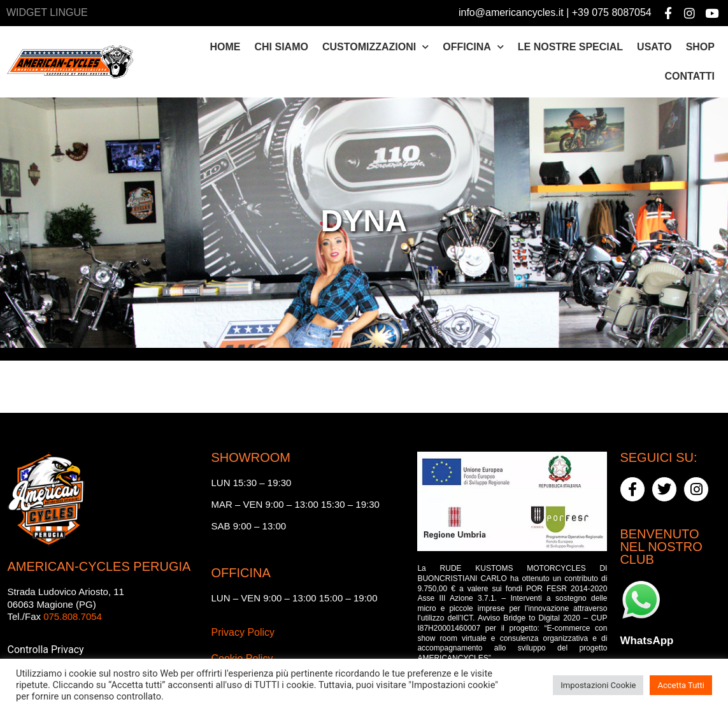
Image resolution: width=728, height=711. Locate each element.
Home (225, 47)
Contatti (689, 76)
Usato (654, 47)
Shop (700, 47)
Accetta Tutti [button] (681, 685)
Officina (473, 47)
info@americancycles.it (511, 12)
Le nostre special (570, 47)
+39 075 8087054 (612, 12)
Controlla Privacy (46, 650)
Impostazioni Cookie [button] (598, 685)
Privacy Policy (243, 632)
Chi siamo (282, 47)
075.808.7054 (73, 616)
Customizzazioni (375, 47)
